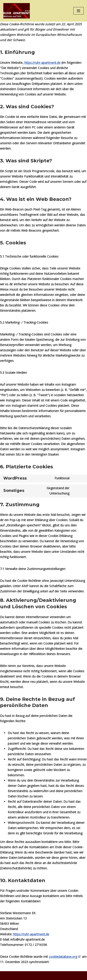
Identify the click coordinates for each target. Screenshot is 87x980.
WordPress (49, 976)
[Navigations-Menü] (78, 11)
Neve (7, 976)
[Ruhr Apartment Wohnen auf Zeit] (17, 11)
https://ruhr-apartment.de (42, 63)
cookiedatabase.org (63, 957)
